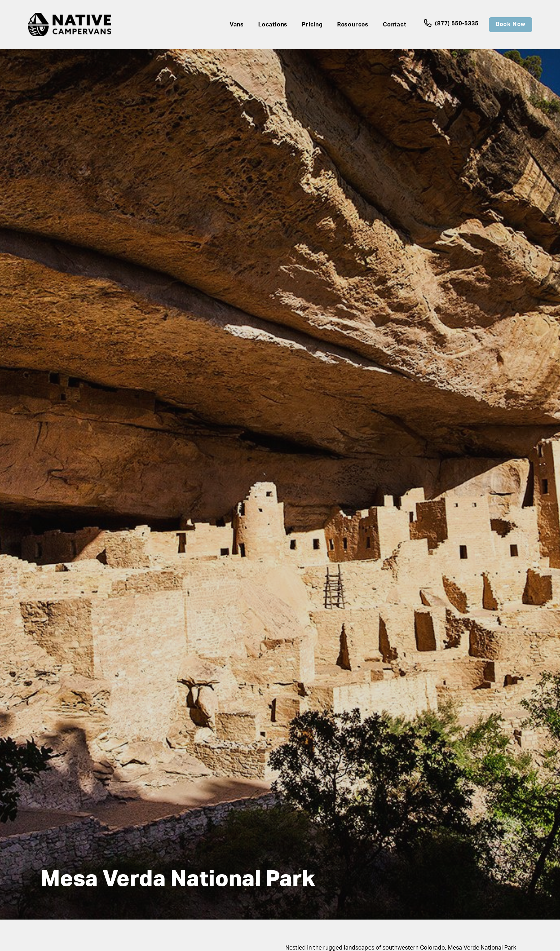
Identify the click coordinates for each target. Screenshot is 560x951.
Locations (273, 25)
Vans (237, 25)
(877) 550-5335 (452, 23)
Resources (353, 25)
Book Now (511, 24)
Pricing (312, 25)
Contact (395, 25)
